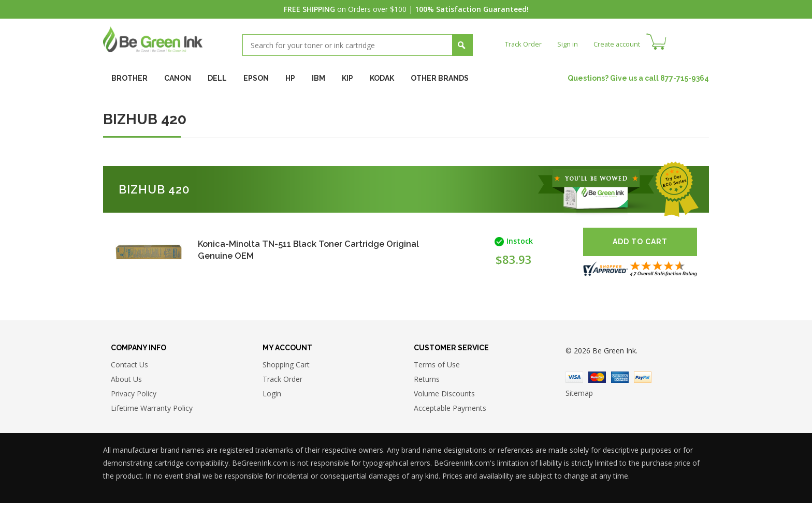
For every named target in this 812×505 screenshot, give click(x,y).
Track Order (525, 44)
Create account (623, 44)
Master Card (597, 379)
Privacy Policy (134, 395)
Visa (574, 379)
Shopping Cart (286, 366)
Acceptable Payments (450, 410)
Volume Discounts (444, 395)
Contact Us (129, 366)
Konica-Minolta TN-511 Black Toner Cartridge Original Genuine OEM (298, 250)
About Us (126, 381)
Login (272, 395)
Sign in (571, 44)
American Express (620, 379)
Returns (427, 381)
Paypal (643, 379)
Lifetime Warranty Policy (152, 410)
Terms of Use (437, 366)
